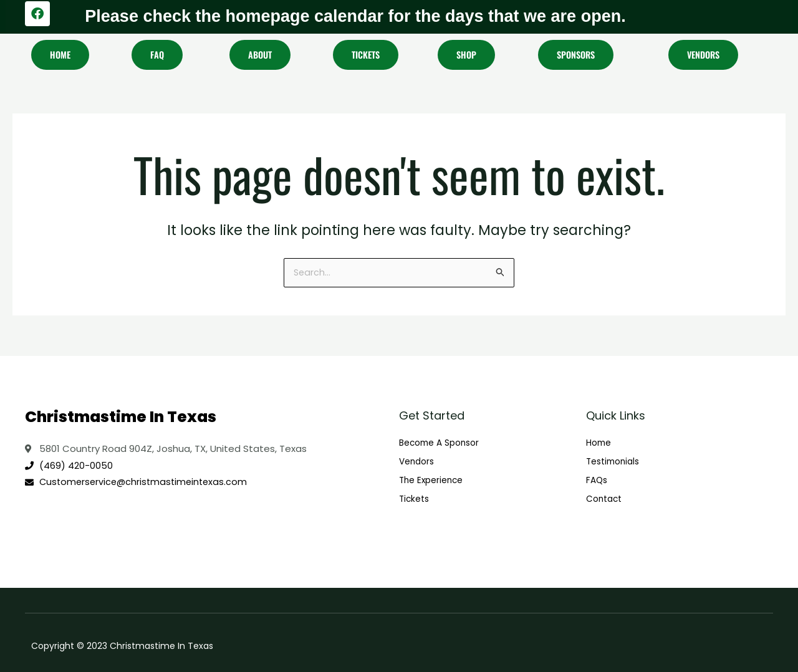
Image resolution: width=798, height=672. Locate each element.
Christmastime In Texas (121, 415)
